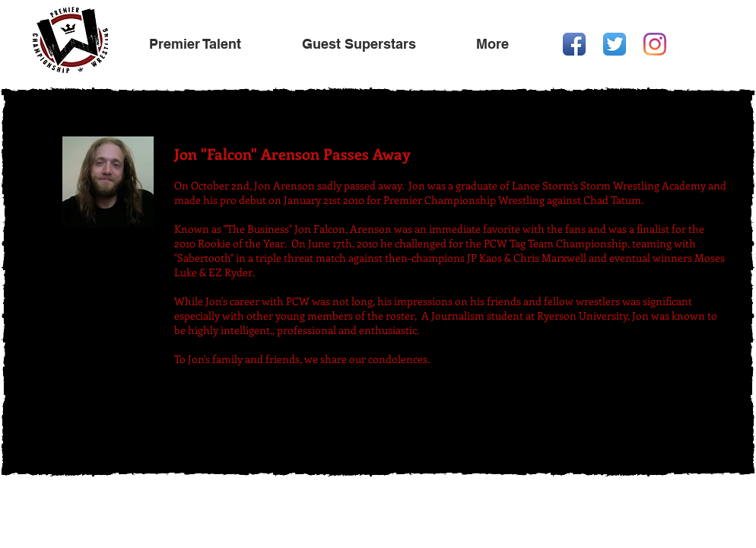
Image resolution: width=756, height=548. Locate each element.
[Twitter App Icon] (615, 44)
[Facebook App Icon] (574, 44)
